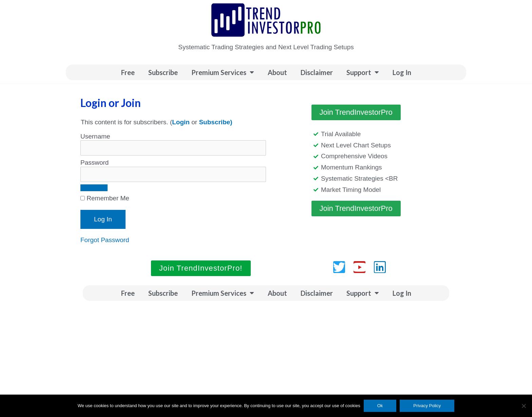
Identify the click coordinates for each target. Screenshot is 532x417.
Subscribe (163, 72)
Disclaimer (317, 72)
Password (94, 162)
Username (95, 136)
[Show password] (94, 188)
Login (181, 122)
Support (363, 72)
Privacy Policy (427, 406)
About (277, 72)
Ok (380, 406)
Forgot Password (105, 240)
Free (128, 72)
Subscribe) (215, 122)
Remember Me (105, 198)
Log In (402, 72)
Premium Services (223, 72)
